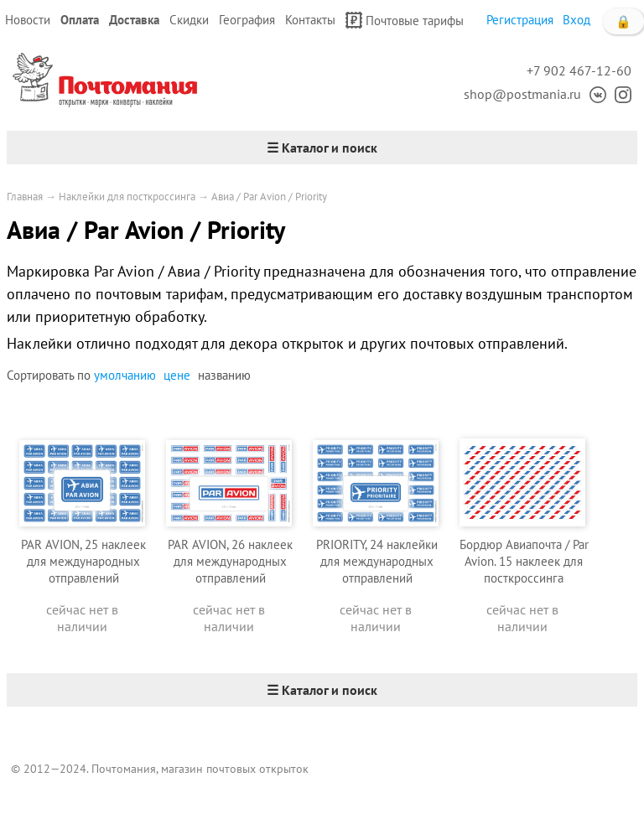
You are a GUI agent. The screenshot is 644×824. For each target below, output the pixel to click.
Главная (25, 197)
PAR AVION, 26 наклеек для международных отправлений (230, 561)
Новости (28, 20)
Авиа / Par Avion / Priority (269, 197)
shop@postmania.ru (522, 94)
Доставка (134, 20)
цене (177, 375)
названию (224, 375)
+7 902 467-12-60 (579, 70)
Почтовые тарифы (405, 20)
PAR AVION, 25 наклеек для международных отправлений (83, 561)
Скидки (189, 20)
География (247, 20)
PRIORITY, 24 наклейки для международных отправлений (377, 561)
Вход (576, 20)
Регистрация (520, 20)
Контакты (310, 20)
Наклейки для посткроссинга (127, 197)
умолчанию (125, 375)
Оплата (80, 20)
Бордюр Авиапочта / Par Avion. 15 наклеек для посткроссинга (524, 561)
